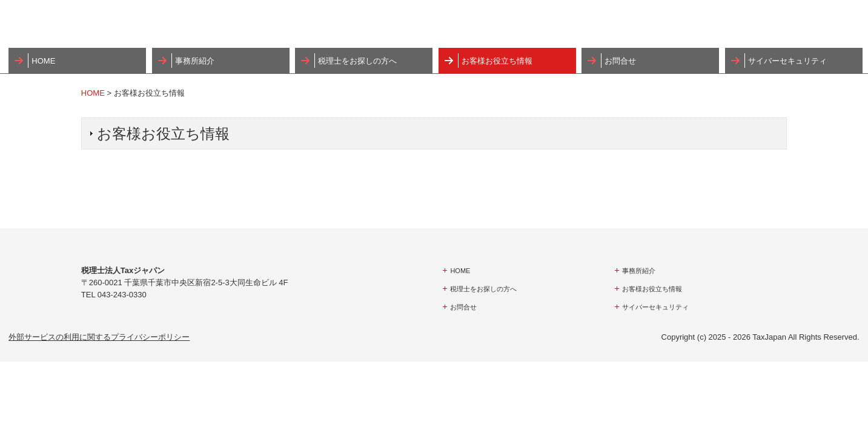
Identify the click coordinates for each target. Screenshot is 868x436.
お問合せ (620, 61)
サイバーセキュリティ (787, 61)
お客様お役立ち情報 (497, 61)
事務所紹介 (195, 61)
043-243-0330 (122, 295)
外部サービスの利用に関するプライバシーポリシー (99, 337)
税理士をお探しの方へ (357, 61)
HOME (43, 61)
